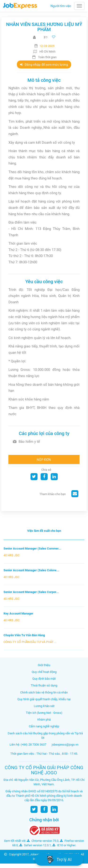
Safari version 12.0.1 (35, 845)
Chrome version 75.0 (43, 841)
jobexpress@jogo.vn (65, 745)
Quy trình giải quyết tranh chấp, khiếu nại (44, 699)
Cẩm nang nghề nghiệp (44, 726)
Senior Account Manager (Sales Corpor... (31, 592)
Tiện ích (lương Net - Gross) (44, 713)
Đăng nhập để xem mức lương (44, 64)
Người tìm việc (61, 6)
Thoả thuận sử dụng (44, 685)
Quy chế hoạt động (44, 672)
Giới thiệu (44, 665)
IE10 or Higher (64, 845)
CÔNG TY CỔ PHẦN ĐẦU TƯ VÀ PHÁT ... (30, 642)
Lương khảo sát (44, 706)
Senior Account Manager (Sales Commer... (32, 548)
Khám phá (44, 720)
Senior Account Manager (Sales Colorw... (31, 570)
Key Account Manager (18, 613)
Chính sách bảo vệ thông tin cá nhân (44, 692)
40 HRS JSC (11, 555)
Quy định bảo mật (44, 679)
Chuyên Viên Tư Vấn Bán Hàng (24, 635)
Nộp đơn (44, 460)
